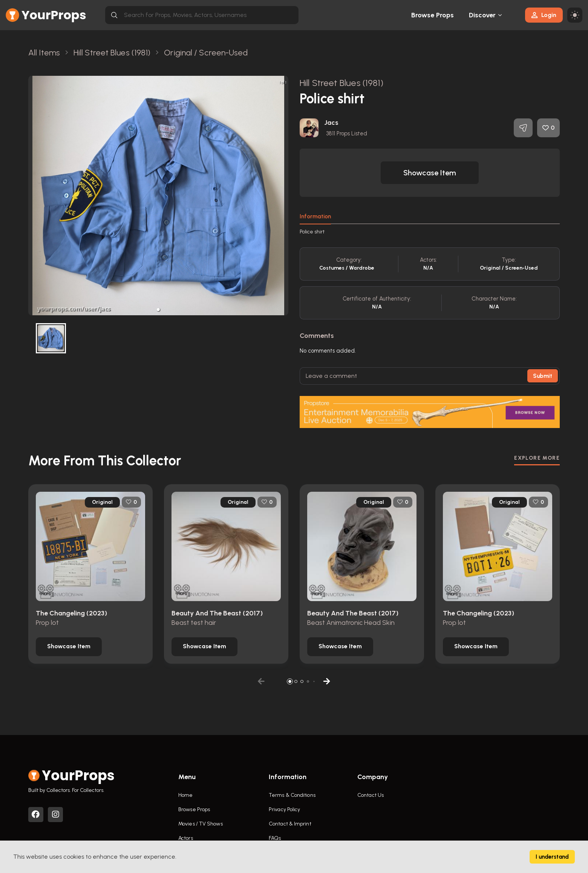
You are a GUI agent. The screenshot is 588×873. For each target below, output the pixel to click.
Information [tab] (315, 216)
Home (185, 795)
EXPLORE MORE (537, 458)
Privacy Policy (284, 809)
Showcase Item (430, 173)
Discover (482, 15)
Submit (543, 376)
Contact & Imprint (290, 824)
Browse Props (433, 15)
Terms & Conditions (292, 795)
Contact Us (371, 795)
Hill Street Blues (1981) (341, 83)
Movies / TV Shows (201, 824)
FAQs (275, 838)
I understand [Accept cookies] (552, 857)
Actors (186, 838)
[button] (158, 310)
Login (544, 15)
